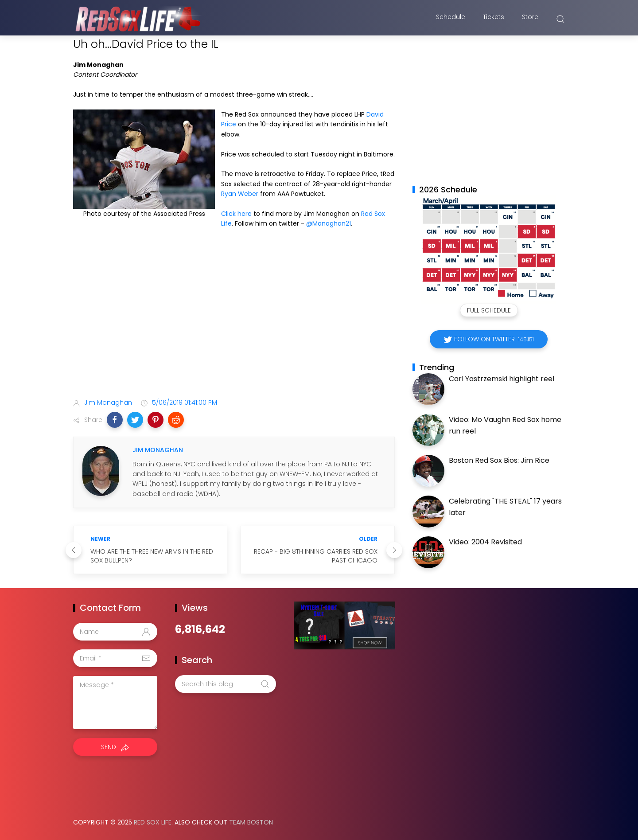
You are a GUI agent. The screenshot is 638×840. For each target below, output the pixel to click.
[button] (115, 420)
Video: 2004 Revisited (485, 542)
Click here (236, 214)
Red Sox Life (153, 822)
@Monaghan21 (329, 223)
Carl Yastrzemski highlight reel (502, 379)
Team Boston (251, 822)
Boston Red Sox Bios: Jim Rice (499, 460)
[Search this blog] (226, 684)
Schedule (451, 19)
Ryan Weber (240, 194)
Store (530, 19)
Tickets (494, 19)
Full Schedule (489, 310)
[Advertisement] (234, 322)
